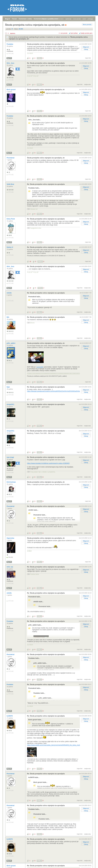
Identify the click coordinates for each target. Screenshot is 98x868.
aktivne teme (60, 19)
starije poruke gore (87, 33)
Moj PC (9, 58)
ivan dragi (10, 457)
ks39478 (10, 716)
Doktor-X (10, 247)
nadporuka (87, 84)
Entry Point (11, 219)
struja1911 (11, 404)
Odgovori (86, 47)
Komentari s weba (25, 19)
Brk (8, 317)
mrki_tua (10, 567)
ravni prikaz (74, 33)
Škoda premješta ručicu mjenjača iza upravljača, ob (46, 44)
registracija (51, 19)
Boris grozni (11, 90)
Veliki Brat (11, 184)
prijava (43, 19)
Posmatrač (11, 158)
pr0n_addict (11, 343)
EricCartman (11, 482)
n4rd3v (9, 293)
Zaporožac (11, 538)
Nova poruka (87, 25)
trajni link (88, 58)
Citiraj (86, 49)
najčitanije (68, 19)
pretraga (90, 19)
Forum (14, 19)
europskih (40, 367)
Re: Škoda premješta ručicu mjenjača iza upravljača (46, 63)
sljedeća (13, 33)
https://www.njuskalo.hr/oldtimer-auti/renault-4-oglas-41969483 (48, 463)
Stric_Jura (11, 63)
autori (84, 19)
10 (30, 261)
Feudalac (10, 44)
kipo (8, 387)
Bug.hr (8, 19)
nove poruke (77, 19)
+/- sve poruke (63, 33)
